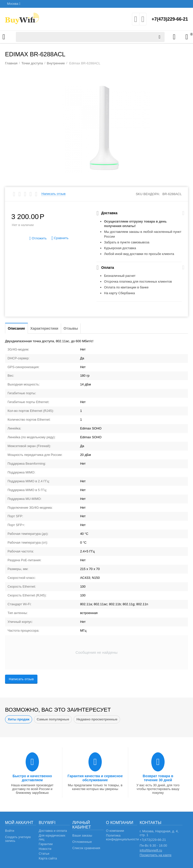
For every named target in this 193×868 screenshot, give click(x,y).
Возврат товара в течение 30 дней (158, 778)
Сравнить (60, 238)
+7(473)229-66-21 (170, 19)
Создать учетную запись (18, 839)
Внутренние (56, 63)
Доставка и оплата (53, 831)
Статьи (44, 854)
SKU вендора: (148, 194)
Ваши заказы (82, 835)
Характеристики (44, 328)
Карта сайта (48, 858)
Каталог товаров (4, 37)
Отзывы (71, 328)
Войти (10, 831)
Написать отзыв (54, 194)
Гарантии (46, 844)
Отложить (38, 238)
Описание (16, 328)
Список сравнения (86, 848)
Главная (11, 63)
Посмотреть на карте (156, 855)
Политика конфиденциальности (123, 837)
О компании (115, 831)
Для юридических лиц (52, 837)
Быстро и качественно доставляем (32, 778)
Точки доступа (32, 63)
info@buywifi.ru (151, 850)
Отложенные (82, 842)
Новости (45, 849)
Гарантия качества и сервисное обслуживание (95, 778)
